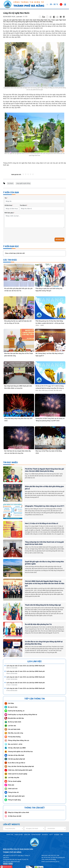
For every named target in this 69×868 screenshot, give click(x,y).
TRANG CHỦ (11, 825)
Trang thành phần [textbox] (10, 819)
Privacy (5, 854)
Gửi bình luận (60, 239)
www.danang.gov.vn (46, 863)
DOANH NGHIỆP (36, 825)
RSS (60, 825)
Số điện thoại (9, 205)
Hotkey (10, 854)
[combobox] (13, 819)
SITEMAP (55, 825)
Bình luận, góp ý (9, 212)
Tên (6, 198)
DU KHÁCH (44, 825)
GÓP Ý (50, 825)
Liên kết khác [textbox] (51, 819)
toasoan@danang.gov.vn (51, 851)
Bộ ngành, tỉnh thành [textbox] (32, 819)
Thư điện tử (24, 205)
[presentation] (18, 232)
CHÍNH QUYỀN (20, 825)
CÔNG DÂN (27, 825)
